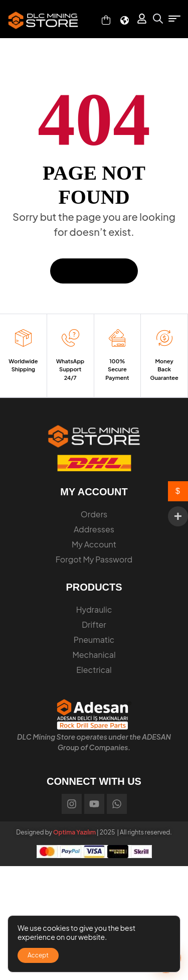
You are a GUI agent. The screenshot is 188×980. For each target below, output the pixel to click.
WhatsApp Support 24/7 (70, 369)
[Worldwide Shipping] (23, 338)
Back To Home (94, 271)
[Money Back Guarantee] (164, 338)
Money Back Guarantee (164, 369)
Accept (38, 955)
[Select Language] (125, 20)
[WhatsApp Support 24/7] (70, 338)
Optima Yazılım (74, 832)
